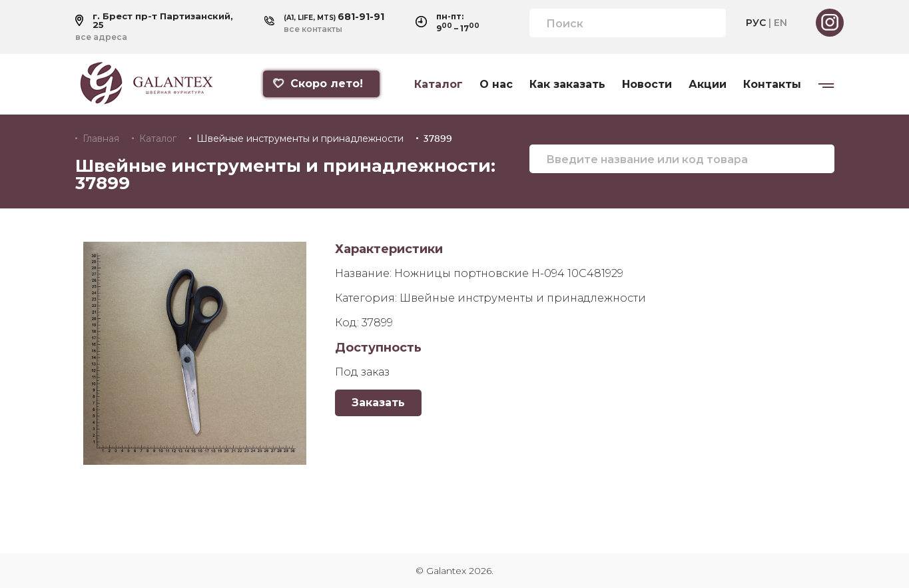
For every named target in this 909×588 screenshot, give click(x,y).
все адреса (101, 37)
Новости (647, 85)
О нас (496, 85)
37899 (438, 139)
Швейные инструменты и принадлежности (300, 139)
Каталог (439, 85)
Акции (708, 85)
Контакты (772, 85)
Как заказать (567, 85)
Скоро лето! (318, 84)
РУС (756, 23)
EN (780, 23)
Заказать (378, 403)
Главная (101, 139)
